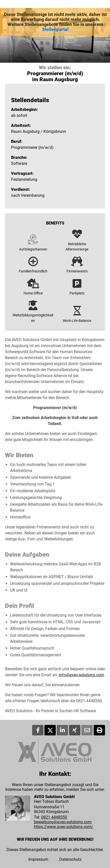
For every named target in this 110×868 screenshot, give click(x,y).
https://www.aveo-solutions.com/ (64, 827)
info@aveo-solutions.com (81, 675)
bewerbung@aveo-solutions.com (63, 822)
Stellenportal (55, 29)
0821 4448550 (54, 817)
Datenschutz (70, 859)
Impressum (38, 859)
